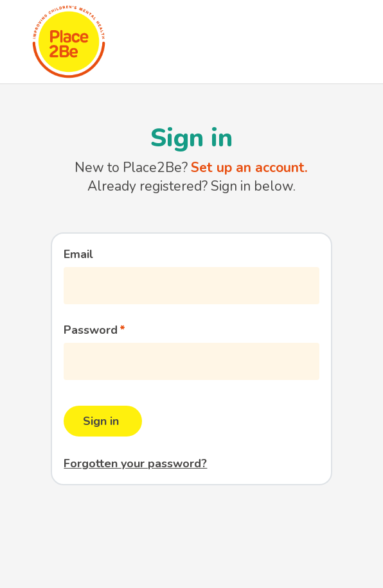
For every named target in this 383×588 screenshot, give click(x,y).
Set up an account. (249, 168)
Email (78, 254)
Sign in (101, 421)
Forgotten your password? (135, 463)
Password (91, 330)
